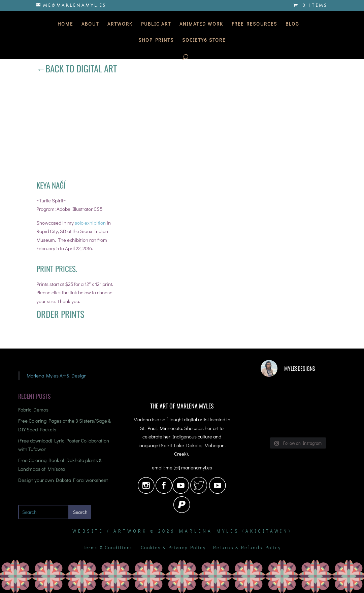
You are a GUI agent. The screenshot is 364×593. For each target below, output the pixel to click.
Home (65, 24)
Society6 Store (204, 40)
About (90, 24)
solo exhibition (90, 223)
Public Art (156, 24)
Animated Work (201, 24)
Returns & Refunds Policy (247, 548)
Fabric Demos (33, 409)
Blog (292, 24)
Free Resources (254, 24)
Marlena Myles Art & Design (57, 375)
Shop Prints (156, 40)
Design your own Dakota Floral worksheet (63, 480)
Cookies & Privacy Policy (173, 548)
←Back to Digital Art (77, 68)
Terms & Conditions (108, 548)
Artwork (120, 24)
